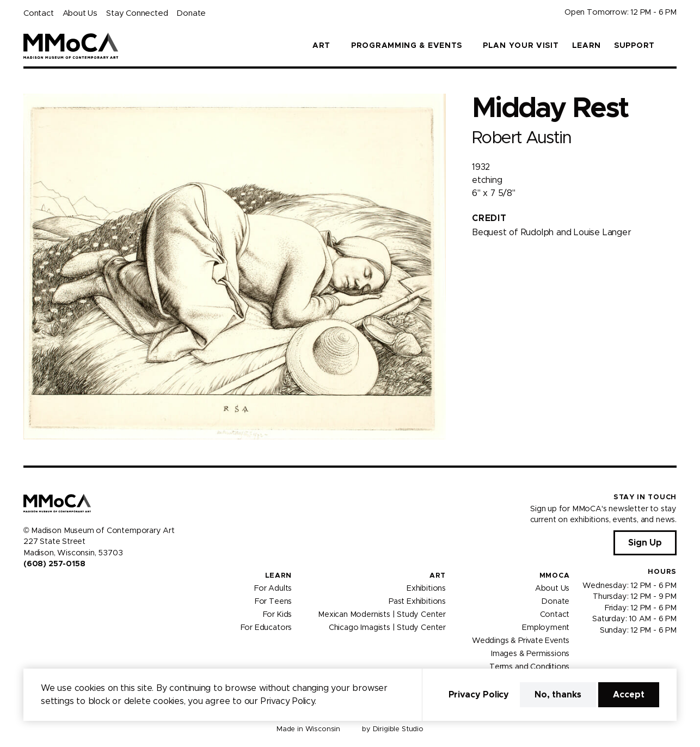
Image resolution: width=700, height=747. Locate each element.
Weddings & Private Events (521, 641)
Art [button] (321, 46)
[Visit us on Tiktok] (67, 587)
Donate (191, 13)
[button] (672, 46)
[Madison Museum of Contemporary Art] (71, 46)
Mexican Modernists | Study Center (382, 615)
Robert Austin (521, 138)
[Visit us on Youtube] (54, 587)
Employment (546, 628)
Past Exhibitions (417, 602)
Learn (587, 46)
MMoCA (555, 576)
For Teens (273, 602)
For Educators (266, 628)
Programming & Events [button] (407, 46)
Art (438, 576)
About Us (80, 13)
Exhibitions (426, 589)
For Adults (273, 589)
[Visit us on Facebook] (28, 587)
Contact (39, 13)
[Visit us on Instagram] (41, 587)
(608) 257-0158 (54, 564)
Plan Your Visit (521, 46)
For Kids (278, 615)
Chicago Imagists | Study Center (387, 628)
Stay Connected (137, 13)
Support (634, 46)
